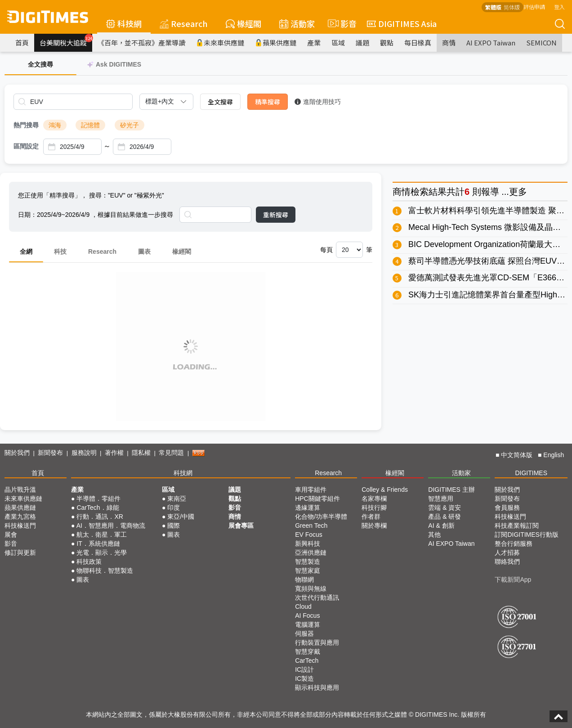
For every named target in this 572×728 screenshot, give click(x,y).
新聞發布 (50, 453)
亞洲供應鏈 (311, 553)
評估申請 (534, 7)
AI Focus (307, 616)
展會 (11, 535)
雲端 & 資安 (445, 508)
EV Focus (309, 535)
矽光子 (130, 125)
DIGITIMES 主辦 (451, 490)
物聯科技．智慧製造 (105, 571)
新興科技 (308, 544)
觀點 (387, 43)
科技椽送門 (20, 526)
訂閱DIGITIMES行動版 (527, 535)
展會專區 (241, 526)
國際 (174, 526)
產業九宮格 (20, 517)
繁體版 (493, 7)
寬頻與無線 (311, 589)
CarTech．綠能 (98, 508)
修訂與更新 (20, 553)
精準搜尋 (268, 102)
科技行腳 (374, 508)
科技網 (124, 23)
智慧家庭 (308, 571)
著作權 (114, 453)
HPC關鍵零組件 (317, 499)
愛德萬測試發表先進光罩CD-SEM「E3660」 (489, 278)
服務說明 (84, 453)
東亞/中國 (181, 517)
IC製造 (304, 679)
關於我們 (17, 453)
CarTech (307, 661)
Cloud (303, 607)
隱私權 (141, 453)
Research (184, 23)
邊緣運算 (308, 508)
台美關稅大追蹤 (66, 40)
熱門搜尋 (26, 125)
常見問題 (171, 453)
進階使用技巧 (318, 102)
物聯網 (304, 580)
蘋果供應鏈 (276, 43)
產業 (314, 43)
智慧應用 (441, 499)
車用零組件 (311, 490)
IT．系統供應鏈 (98, 544)
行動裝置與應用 (317, 643)
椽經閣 (244, 23)
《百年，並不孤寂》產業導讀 (141, 43)
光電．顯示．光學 (102, 553)
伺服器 (304, 634)
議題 (362, 43)
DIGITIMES (531, 473)
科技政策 (89, 562)
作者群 (371, 517)
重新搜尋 (276, 215)
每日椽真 (418, 43)
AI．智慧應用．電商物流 (111, 526)
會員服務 (507, 508)
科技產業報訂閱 (517, 526)
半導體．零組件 (98, 499)
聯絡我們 (507, 562)
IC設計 (304, 670)
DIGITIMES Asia (402, 23)
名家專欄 (374, 499)
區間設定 (26, 146)
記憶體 (90, 125)
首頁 (22, 43)
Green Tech (311, 526)
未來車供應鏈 (220, 43)
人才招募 (507, 553)
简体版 (512, 7)
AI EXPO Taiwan (491, 43)
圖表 (144, 252)
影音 (341, 23)
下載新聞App (513, 580)
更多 (518, 192)
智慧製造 (308, 562)
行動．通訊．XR (100, 517)
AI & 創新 (441, 526)
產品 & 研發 (445, 517)
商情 (449, 43)
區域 (338, 43)
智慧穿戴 (308, 652)
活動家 (297, 23)
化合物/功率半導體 (321, 517)
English (554, 455)
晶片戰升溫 (20, 490)
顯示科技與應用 (317, 688)
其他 (434, 535)
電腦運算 (308, 625)
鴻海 (55, 125)
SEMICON (541, 43)
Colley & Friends (385, 490)
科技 (60, 252)
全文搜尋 (220, 102)
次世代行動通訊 (317, 598)
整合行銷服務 (514, 544)
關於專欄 (374, 526)
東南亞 (177, 499)
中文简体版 (517, 455)
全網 (26, 252)
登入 (559, 7)
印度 (174, 508)
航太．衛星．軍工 (102, 535)
